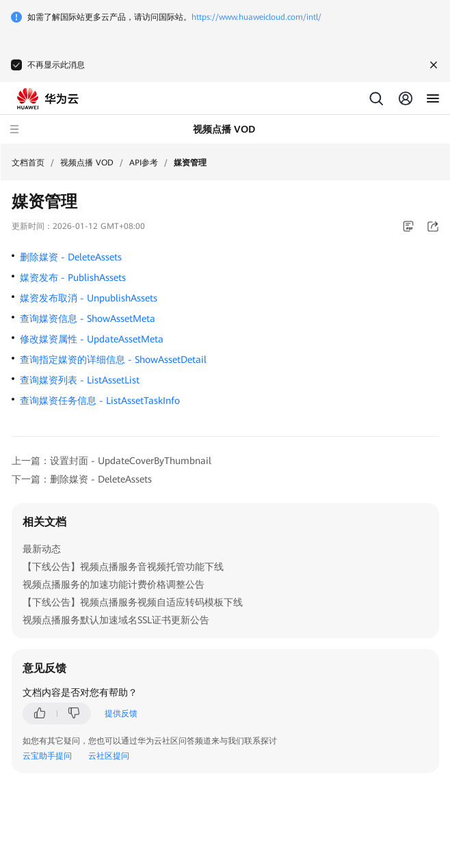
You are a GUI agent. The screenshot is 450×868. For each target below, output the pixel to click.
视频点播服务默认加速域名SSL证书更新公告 (116, 620)
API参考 (144, 163)
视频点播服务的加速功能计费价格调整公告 (114, 584)
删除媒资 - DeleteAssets (71, 257)
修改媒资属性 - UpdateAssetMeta (92, 339)
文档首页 (28, 163)
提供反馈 (121, 714)
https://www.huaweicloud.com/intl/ (256, 17)
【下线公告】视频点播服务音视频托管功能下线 (123, 567)
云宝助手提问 (47, 756)
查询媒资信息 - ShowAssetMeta (88, 318)
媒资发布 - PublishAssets (73, 277)
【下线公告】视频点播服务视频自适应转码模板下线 (133, 602)
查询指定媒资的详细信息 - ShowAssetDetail (113, 360)
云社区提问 (109, 756)
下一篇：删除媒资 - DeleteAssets (82, 479)
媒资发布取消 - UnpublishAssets (89, 298)
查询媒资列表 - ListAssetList (80, 380)
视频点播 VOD (87, 163)
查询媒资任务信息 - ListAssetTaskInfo (100, 401)
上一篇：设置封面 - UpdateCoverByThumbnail (111, 461)
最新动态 (42, 549)
